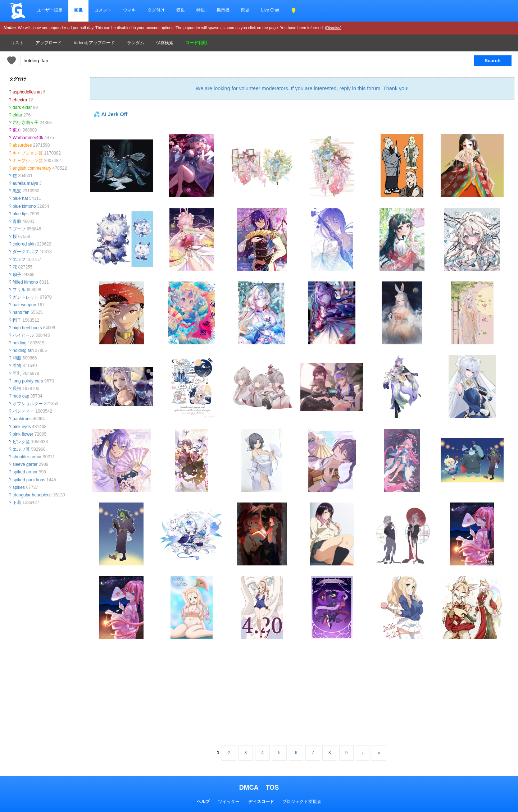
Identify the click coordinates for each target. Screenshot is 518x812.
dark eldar (22, 107)
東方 (17, 130)
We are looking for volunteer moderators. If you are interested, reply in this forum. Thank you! (302, 88)
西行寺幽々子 (26, 123)
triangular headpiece (32, 495)
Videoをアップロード (94, 43)
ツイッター (229, 802)
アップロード (49, 43)
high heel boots (27, 328)
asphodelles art (27, 92)
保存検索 (165, 43)
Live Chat (270, 10)
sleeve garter (25, 464)
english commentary (32, 168)
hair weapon (24, 305)
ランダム (136, 43)
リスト (17, 43)
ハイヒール (23, 335)
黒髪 (17, 191)
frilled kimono (25, 282)
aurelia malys (25, 183)
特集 (201, 10)
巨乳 (17, 373)
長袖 (17, 389)
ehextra (20, 100)
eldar (17, 115)
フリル (19, 290)
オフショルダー (28, 404)
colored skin (24, 244)
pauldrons (22, 419)
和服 (17, 358)
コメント (103, 10)
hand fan (21, 312)
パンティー (23, 411)
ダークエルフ (26, 252)
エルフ (19, 260)
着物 (17, 366)
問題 (245, 10)
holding (20, 343)
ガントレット (26, 297)
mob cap (21, 396)
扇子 (17, 275)
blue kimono (24, 206)
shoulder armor (27, 457)
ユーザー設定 (50, 10)
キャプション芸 (28, 153)
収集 (181, 10)
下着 (17, 503)
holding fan (23, 350)
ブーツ (19, 229)
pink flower (23, 434)
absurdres (22, 145)
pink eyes (22, 427)
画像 (78, 10)
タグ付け (156, 10)
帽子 (17, 320)
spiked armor (25, 472)
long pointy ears (28, 381)
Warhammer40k (28, 138)
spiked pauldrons (29, 480)
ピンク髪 (21, 442)
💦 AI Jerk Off (110, 114)
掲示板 (223, 10)
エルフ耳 (21, 449)
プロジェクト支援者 (302, 802)
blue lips (21, 214)
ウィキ (129, 10)
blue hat (20, 198)
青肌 (17, 221)
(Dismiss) (333, 28)
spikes (19, 487)
